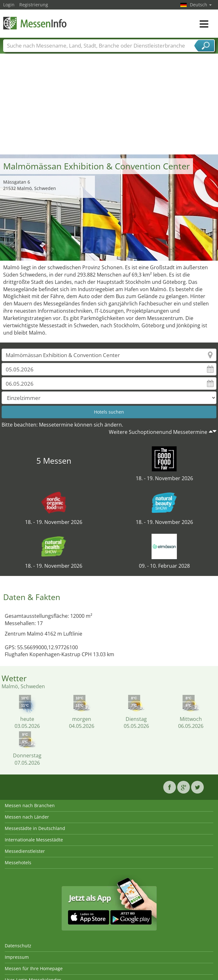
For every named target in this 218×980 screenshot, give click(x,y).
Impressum (17, 957)
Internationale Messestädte (34, 840)
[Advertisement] (109, 107)
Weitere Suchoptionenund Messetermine (158, 432)
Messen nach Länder (27, 817)
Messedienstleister (25, 851)
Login (9, 5)
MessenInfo (35, 23)
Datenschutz (18, 946)
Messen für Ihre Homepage (34, 968)
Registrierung (34, 5)
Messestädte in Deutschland (35, 828)
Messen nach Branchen (30, 805)
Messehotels (18, 862)
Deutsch (201, 5)
